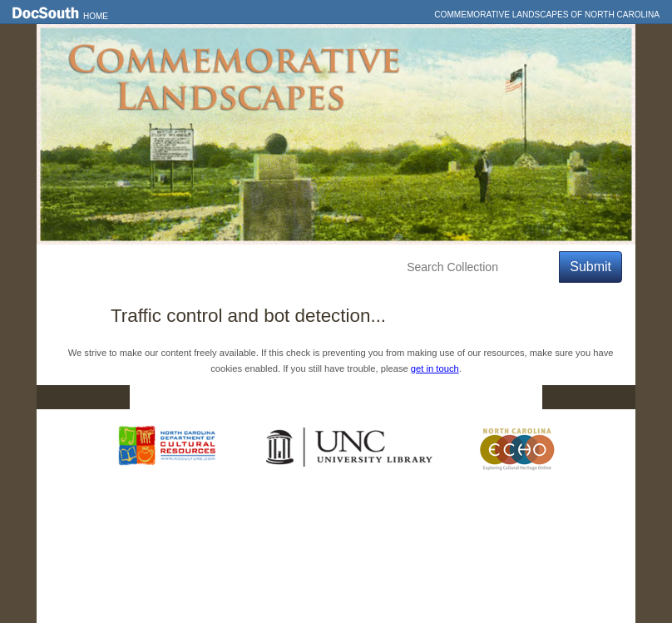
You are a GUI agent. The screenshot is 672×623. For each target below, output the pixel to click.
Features (132, 267)
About (349, 267)
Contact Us (347, 397)
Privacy (437, 397)
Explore (204, 267)
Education (279, 267)
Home (96, 16)
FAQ (510, 397)
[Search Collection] (479, 267)
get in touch (435, 368)
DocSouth (250, 397)
